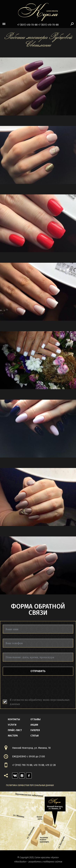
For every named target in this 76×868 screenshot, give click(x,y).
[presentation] (29, 688)
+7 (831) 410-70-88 (27, 25)
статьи (35, 736)
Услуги (12, 725)
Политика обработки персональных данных (30, 785)
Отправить (38, 671)
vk (14, 775)
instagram (22, 775)
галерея (35, 730)
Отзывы (35, 719)
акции (34, 725)
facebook (29, 775)
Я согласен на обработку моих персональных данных (40, 702)
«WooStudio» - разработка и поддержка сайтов (38, 862)
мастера (13, 736)
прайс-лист (15, 730)
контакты (14, 719)
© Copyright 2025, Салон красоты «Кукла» (38, 857)
